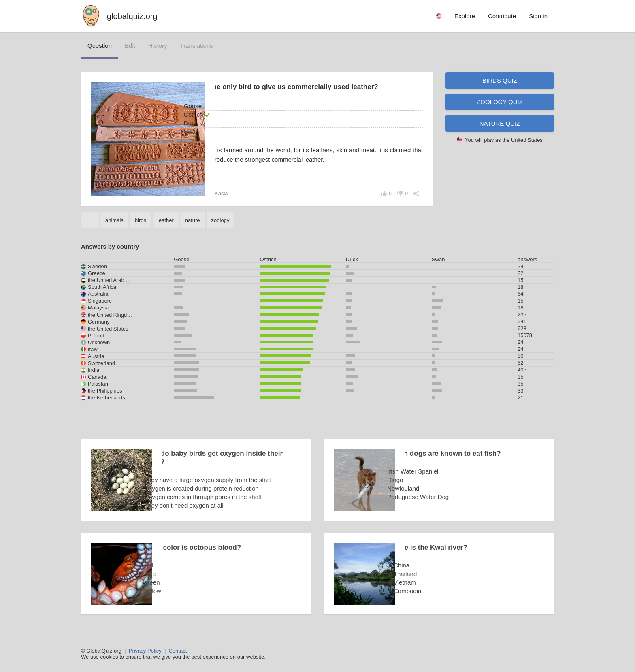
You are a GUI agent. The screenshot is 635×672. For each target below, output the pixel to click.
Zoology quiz (500, 102)
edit (130, 46)
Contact (178, 651)
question (100, 46)
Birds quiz (500, 80)
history (158, 46)
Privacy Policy (145, 651)
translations (197, 46)
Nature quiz (500, 123)
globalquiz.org (132, 16)
